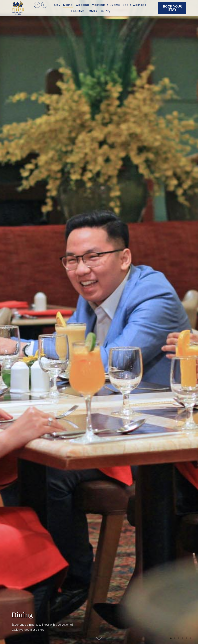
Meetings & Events (106, 5)
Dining (68, 5)
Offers (92, 11)
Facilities (78, 11)
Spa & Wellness (134, 5)
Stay (57, 5)
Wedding (82, 5)
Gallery (105, 11)
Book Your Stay (172, 8)
